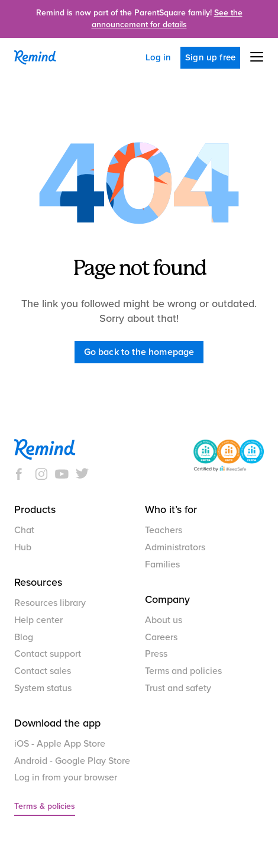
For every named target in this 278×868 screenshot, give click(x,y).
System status (43, 688)
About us (164, 620)
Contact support (48, 654)
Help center (38, 620)
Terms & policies (45, 806)
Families (162, 564)
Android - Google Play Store (72, 761)
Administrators (175, 547)
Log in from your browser (66, 777)
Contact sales (43, 671)
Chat (24, 530)
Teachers (164, 530)
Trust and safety (178, 688)
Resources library (50, 603)
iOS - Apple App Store (60, 744)
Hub (23, 547)
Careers (161, 637)
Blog (24, 637)
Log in (158, 57)
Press (156, 654)
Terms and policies (183, 671)
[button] (252, 57)
